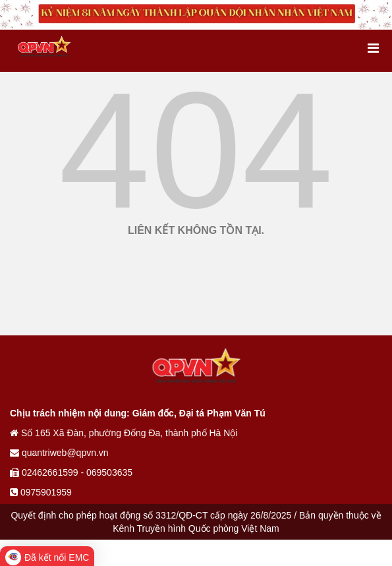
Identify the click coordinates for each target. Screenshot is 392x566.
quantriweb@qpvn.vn (59, 453)
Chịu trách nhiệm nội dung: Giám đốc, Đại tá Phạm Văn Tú (138, 413)
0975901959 (41, 492)
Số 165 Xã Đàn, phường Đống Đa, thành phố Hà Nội (124, 433)
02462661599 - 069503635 (71, 472)
